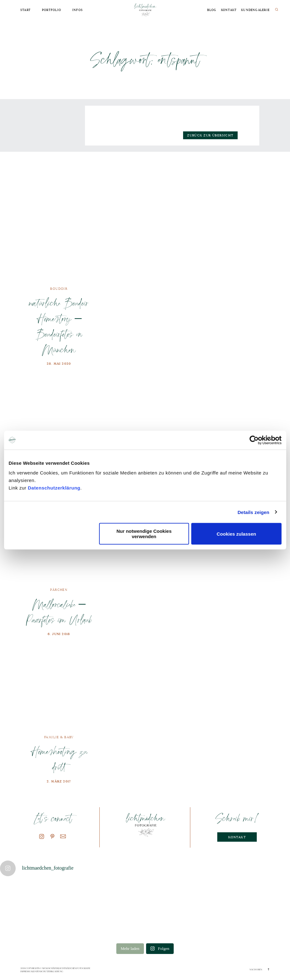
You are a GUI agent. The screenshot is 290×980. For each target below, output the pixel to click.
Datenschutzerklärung (54, 488)
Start (26, 10)
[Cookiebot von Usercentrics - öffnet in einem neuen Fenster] (254, 440)
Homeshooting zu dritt (59, 759)
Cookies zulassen (236, 534)
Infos (78, 10)
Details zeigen (253, 512)
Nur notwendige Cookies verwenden (144, 534)
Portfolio (52, 10)
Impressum (26, 972)
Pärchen (59, 590)
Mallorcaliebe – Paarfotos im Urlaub (59, 612)
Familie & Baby (59, 737)
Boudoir (59, 289)
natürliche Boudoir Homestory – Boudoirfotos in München (59, 326)
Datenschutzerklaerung (48, 972)
